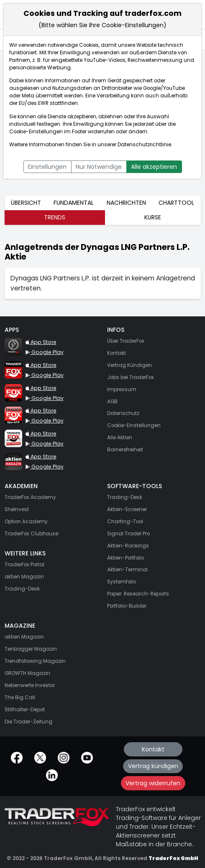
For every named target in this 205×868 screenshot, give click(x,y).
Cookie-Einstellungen (36, 132)
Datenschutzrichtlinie (144, 145)
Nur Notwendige (99, 167)
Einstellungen (47, 167)
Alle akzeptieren (154, 167)
